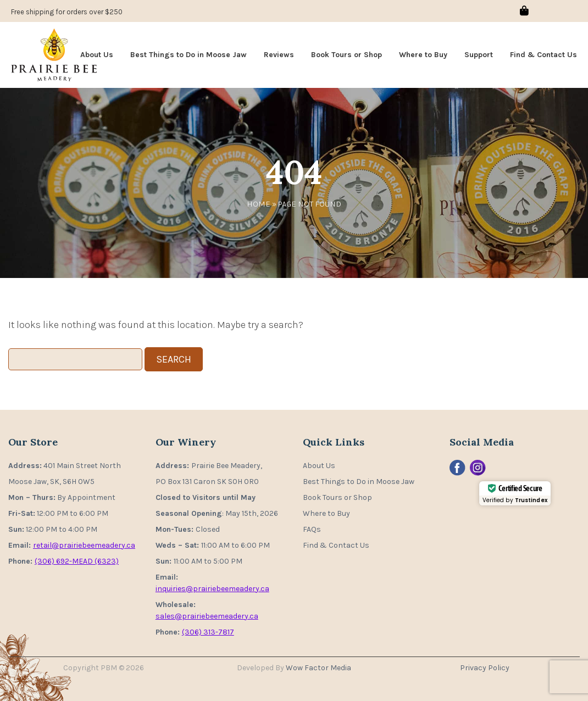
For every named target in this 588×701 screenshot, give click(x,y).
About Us (97, 55)
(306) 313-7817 (208, 632)
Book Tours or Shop (346, 55)
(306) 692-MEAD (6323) (77, 561)
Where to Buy (423, 55)
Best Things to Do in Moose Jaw (188, 55)
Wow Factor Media (318, 668)
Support (479, 55)
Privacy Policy (485, 668)
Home (259, 204)
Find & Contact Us (543, 55)
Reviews (279, 55)
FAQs (312, 529)
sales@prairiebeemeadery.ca (207, 616)
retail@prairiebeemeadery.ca (84, 545)
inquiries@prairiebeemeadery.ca (212, 589)
